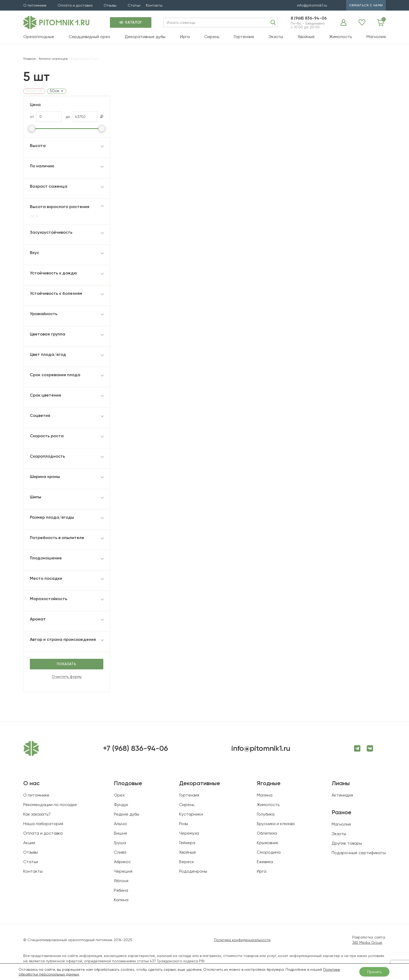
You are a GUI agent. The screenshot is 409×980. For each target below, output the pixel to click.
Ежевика (265, 862)
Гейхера (187, 843)
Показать (66, 664)
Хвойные (306, 37)
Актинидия (342, 795)
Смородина (269, 852)
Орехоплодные (39, 37)
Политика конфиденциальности (242, 940)
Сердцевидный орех (89, 37)
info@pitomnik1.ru (312, 5)
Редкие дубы (127, 814)
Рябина (121, 890)
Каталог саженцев (53, 59)
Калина (121, 900)
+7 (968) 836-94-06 (135, 748)
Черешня (123, 871)
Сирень (212, 37)
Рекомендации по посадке (50, 805)
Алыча (120, 824)
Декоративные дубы (145, 37)
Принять (374, 972)
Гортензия (244, 37)
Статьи (134, 5)
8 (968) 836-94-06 (309, 18)
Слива (120, 852)
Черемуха (189, 833)
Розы (184, 824)
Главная (29, 59)
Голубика (266, 814)
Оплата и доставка (75, 5)
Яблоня (121, 881)
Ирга (185, 37)
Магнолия (376, 37)
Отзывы (110, 5)
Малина (265, 795)
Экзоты (276, 37)
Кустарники (191, 814)
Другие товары (347, 843)
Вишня (120, 833)
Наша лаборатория (43, 824)
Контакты (154, 5)
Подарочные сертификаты (359, 853)
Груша (120, 843)
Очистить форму (67, 677)
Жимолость (341, 37)
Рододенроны (193, 871)
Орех (119, 795)
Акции (29, 843)
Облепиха (267, 833)
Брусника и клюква (276, 824)
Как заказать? (37, 814)
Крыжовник (268, 843)
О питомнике (35, 5)
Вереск (187, 862)
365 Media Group (367, 942)
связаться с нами (366, 5)
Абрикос (122, 862)
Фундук (121, 805)
